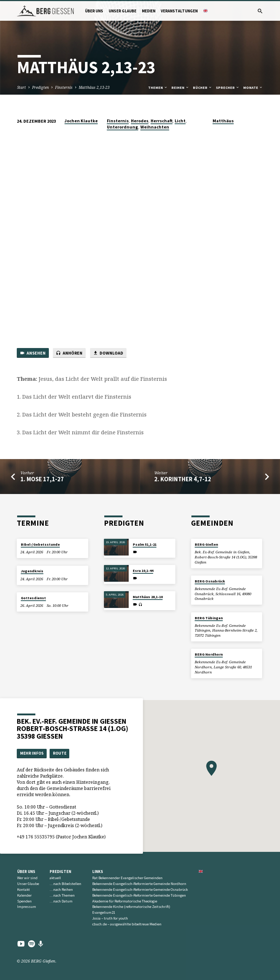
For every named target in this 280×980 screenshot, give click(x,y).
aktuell (55, 878)
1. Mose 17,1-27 (42, 479)
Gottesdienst (33, 598)
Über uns (94, 11)
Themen (158, 88)
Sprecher (228, 88)
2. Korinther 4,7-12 (183, 479)
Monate (253, 88)
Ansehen (33, 353)
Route (60, 753)
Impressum (27, 907)
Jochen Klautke (81, 121)
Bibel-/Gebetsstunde (40, 544)
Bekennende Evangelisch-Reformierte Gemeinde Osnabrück (140, 890)
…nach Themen (62, 895)
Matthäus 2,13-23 (94, 87)
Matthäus (223, 121)
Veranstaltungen (179, 11)
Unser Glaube (122, 11)
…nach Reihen (61, 890)
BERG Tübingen (209, 618)
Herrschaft (162, 121)
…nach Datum (61, 901)
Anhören (69, 353)
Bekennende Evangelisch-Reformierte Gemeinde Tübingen (139, 895)
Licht (180, 121)
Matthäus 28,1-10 (148, 597)
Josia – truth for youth (110, 918)
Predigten (40, 87)
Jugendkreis (32, 571)
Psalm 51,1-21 (145, 544)
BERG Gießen (206, 544)
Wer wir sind (27, 878)
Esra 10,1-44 (143, 571)
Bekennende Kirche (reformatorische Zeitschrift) (131, 907)
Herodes (140, 121)
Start (22, 87)
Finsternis (64, 87)
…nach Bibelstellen (65, 884)
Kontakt (24, 890)
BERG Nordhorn (209, 654)
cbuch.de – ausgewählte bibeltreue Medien (127, 924)
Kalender (24, 895)
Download (108, 353)
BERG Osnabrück (210, 581)
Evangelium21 (104, 912)
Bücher (203, 88)
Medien (149, 11)
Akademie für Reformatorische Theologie (125, 901)
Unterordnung (122, 127)
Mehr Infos (32, 753)
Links (98, 872)
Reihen (180, 88)
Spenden (24, 901)
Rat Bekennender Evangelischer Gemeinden (127, 878)
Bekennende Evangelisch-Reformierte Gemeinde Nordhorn (139, 884)
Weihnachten (155, 127)
